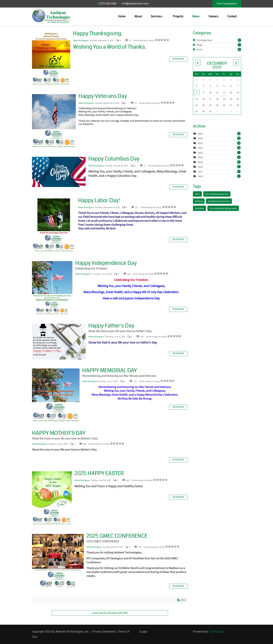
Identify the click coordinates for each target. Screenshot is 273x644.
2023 (200, 143)
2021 (200, 153)
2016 (200, 176)
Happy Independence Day (52, 288)
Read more (178, 59)
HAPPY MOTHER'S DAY (59, 433)
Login (144, 632)
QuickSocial (217, 632)
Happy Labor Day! (54, 225)
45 (239, 49)
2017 (200, 172)
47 (239, 40)
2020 (200, 157)
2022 (200, 148)
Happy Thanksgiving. (51, 58)
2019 (200, 162)
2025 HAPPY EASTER (52, 498)
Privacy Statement (104, 632)
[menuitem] (122, 16)
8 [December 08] (196, 92)
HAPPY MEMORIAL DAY (56, 395)
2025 (200, 134)
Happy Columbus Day (59, 172)
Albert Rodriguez (81, 40)
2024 (200, 138)
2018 (200, 167)
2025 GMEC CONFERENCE (58, 561)
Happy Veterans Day (54, 121)
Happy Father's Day (59, 342)
